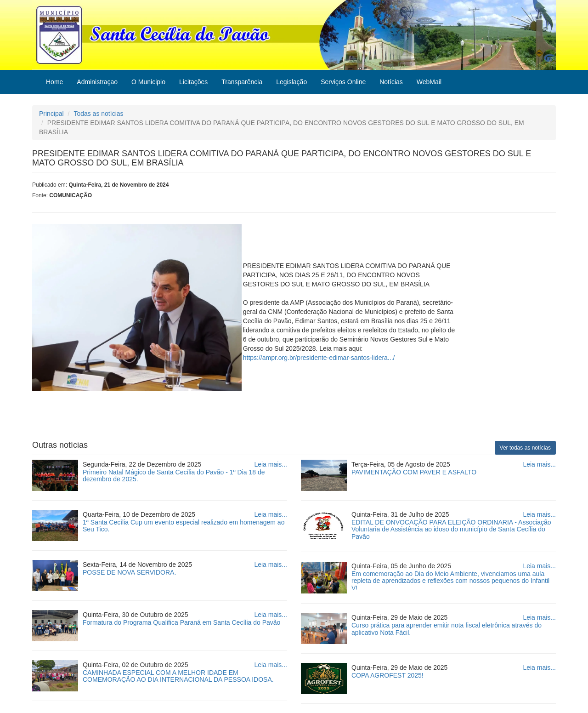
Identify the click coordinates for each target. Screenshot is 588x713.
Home (54, 82)
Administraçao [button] (97, 82)
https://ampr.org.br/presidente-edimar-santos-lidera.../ (319, 358)
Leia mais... (271, 464)
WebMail (429, 82)
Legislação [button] (291, 82)
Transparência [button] (242, 82)
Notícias (391, 82)
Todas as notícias (98, 114)
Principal (51, 114)
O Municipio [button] (148, 82)
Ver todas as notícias (525, 448)
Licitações (193, 82)
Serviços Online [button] (343, 82)
